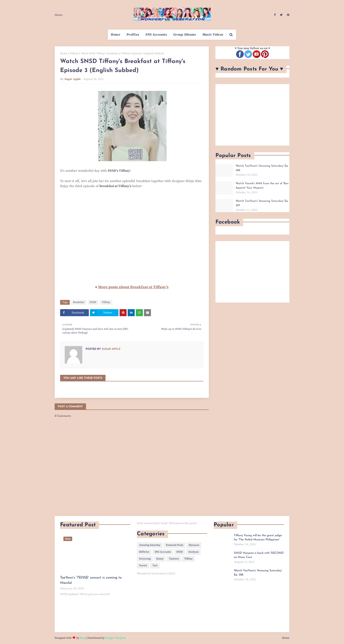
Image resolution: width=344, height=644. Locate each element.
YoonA (143, 566)
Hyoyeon (194, 545)
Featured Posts (175, 545)
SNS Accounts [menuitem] (156, 35)
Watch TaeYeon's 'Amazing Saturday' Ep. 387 (262, 203)
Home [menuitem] (116, 35)
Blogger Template (116, 638)
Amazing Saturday (150, 545)
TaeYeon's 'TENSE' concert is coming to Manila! (91, 580)
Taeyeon (174, 559)
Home (59, 15)
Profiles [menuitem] (133, 35)
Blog (83, 638)
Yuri (155, 566)
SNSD (93, 302)
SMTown (144, 552)
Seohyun (193, 552)
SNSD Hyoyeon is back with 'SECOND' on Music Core (259, 555)
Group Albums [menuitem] (185, 35)
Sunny (160, 559)
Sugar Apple (73, 79)
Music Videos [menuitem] (213, 35)
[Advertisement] (252, 115)
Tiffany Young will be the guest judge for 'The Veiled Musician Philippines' (258, 538)
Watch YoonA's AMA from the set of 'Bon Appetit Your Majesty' (262, 186)
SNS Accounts (163, 552)
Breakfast (79, 302)
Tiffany (74, 53)
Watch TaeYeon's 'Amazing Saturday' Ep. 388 (262, 168)
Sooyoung (145, 559)
